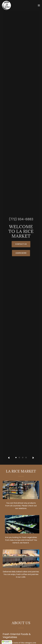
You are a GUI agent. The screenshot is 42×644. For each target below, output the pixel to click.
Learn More (21, 253)
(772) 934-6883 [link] (21, 219)
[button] (39, 5)
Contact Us (21, 244)
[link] (6, 5)
